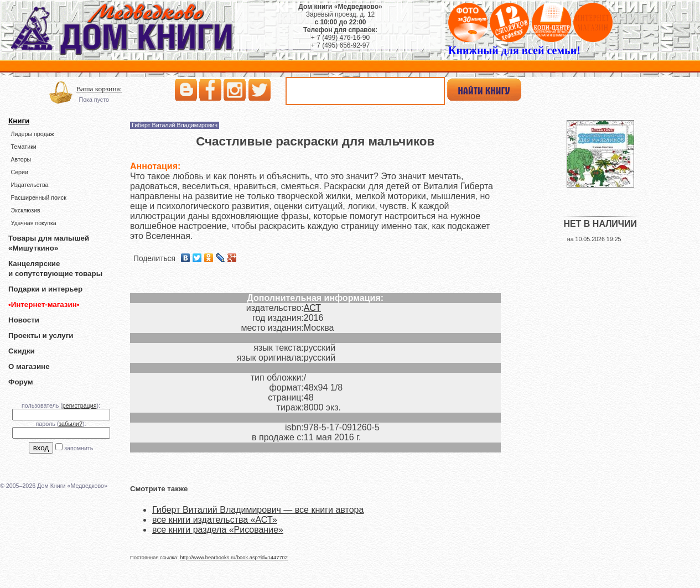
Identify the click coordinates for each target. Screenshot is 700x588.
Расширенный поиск (38, 197)
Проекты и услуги (41, 335)
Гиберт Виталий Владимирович (175, 125)
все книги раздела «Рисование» (218, 530)
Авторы (21, 159)
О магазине (29, 366)
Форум (21, 382)
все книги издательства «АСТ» (215, 520)
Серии (19, 172)
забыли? (71, 424)
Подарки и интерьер (45, 289)
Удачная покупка (33, 223)
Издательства (29, 185)
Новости (24, 320)
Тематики (23, 147)
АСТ (312, 308)
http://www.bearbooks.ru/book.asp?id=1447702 (234, 558)
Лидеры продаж (32, 134)
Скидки (22, 351)
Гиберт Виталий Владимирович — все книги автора (258, 510)
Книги (19, 121)
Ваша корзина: (99, 89)
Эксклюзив (25, 210)
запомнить (79, 448)
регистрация (80, 405)
